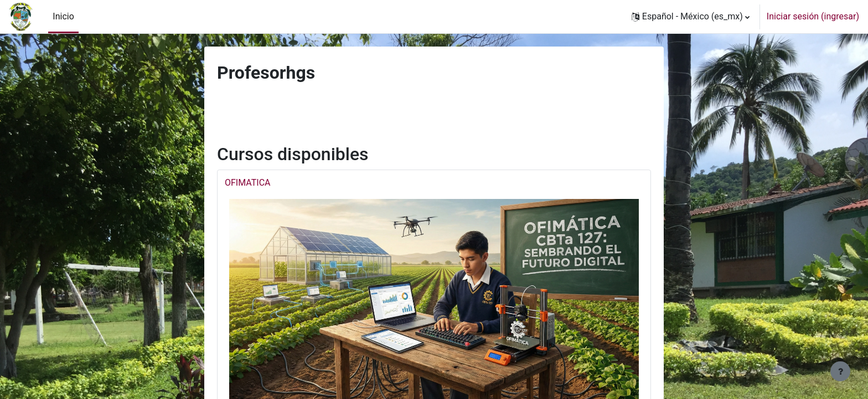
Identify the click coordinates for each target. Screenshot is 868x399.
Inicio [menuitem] (63, 16)
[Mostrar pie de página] (840, 371)
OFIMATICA (248, 183)
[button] (691, 17)
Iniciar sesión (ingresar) (813, 16)
